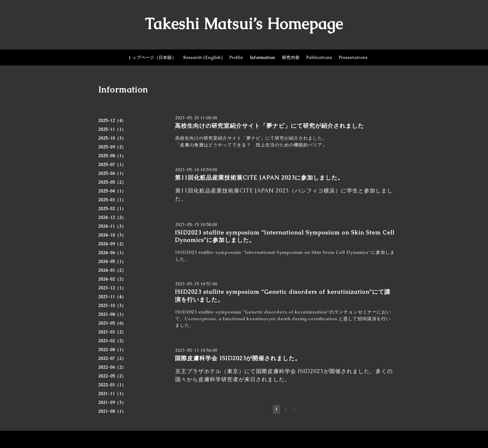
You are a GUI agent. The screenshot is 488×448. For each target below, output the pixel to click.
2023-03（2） (112, 332)
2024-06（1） (112, 253)
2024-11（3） (112, 226)
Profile (236, 58)
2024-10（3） (112, 235)
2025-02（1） (112, 209)
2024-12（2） (112, 218)
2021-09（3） (112, 403)
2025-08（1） (112, 156)
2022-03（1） (112, 385)
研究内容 (291, 58)
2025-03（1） (112, 200)
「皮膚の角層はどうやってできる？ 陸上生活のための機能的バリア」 (251, 145)
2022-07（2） (112, 359)
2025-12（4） (112, 121)
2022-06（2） (112, 367)
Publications (319, 58)
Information (262, 58)
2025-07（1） (112, 165)
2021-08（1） (112, 411)
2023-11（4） (112, 297)
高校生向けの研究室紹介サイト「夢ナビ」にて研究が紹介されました (269, 126)
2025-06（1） (112, 174)
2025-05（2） (112, 182)
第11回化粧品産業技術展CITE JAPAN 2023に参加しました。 (259, 178)
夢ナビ (253, 138)
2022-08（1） (112, 350)
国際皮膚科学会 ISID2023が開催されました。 (238, 358)
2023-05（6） (112, 323)
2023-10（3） (112, 306)
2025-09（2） (112, 147)
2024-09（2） (112, 244)
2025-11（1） (112, 129)
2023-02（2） (112, 341)
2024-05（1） (112, 262)
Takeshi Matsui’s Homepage (244, 24)
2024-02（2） (112, 279)
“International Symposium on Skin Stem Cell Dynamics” (306, 252)
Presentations (353, 58)
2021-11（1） (112, 394)
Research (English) (203, 58)
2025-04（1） (112, 191)
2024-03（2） (112, 270)
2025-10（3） (112, 138)
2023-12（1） (112, 288)
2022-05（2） (112, 376)
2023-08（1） (112, 314)
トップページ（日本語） (152, 58)
